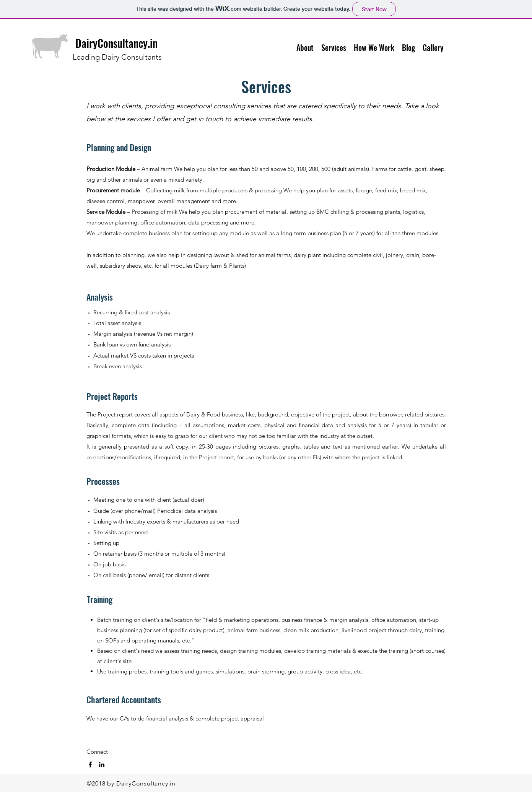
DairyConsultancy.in (116, 43)
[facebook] (90, 764)
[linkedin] (102, 764)
